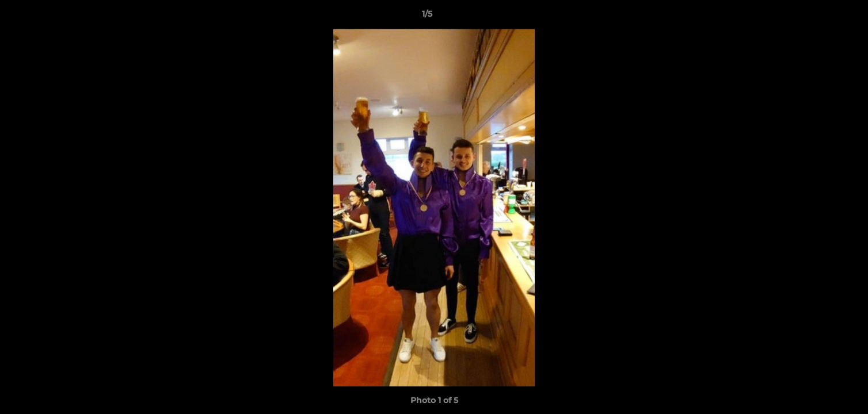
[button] (820, 17)
